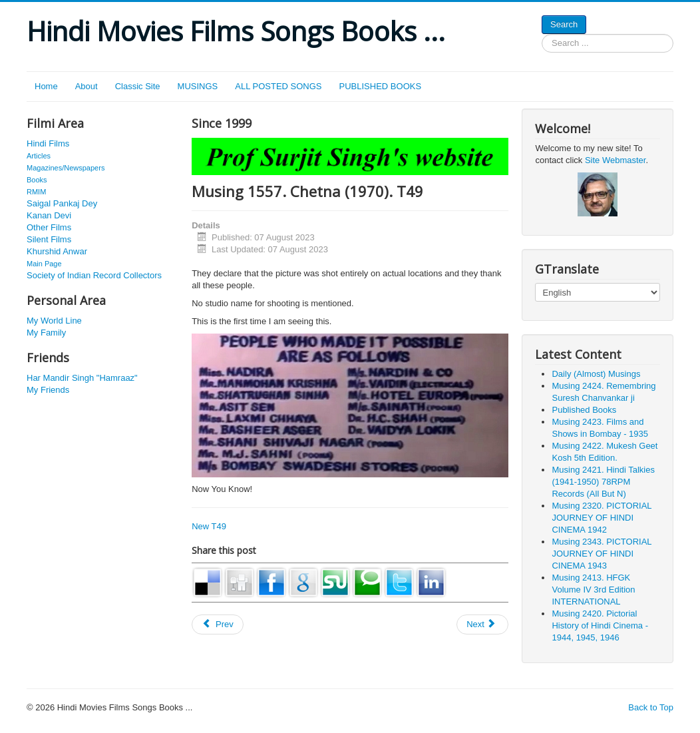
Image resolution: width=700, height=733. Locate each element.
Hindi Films (48, 143)
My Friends (48, 390)
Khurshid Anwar (57, 251)
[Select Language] (597, 292)
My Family (46, 333)
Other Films (49, 227)
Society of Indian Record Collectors (94, 275)
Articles (39, 156)
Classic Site (138, 86)
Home (46, 86)
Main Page (44, 264)
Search (564, 24)
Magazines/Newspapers (66, 168)
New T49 (209, 526)
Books (37, 180)
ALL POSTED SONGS (278, 86)
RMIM (36, 192)
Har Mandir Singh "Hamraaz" (82, 378)
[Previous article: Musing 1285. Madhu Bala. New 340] (218, 624)
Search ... (542, 34)
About (87, 86)
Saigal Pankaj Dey (62, 203)
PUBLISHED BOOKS (381, 86)
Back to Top (651, 707)
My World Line (54, 321)
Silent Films (49, 239)
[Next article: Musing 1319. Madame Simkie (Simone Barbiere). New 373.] (482, 624)
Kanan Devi (49, 215)
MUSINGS (198, 86)
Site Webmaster (615, 160)
